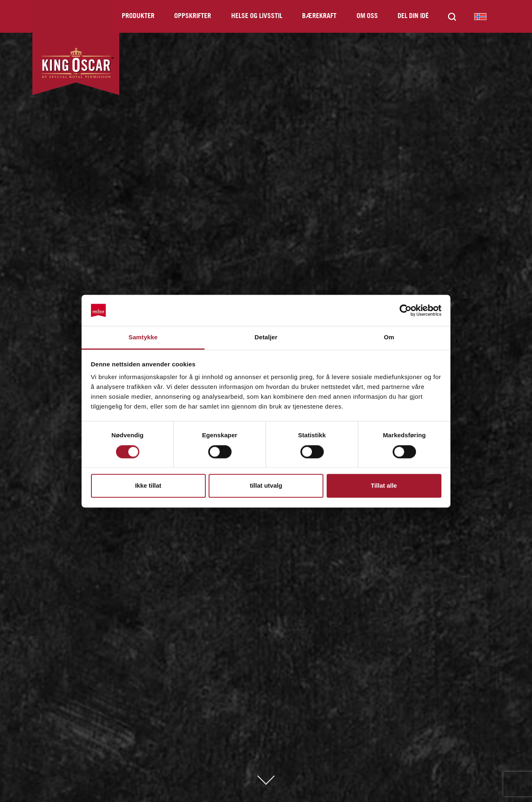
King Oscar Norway (480, 16)
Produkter (138, 16)
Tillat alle (384, 486)
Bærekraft (319, 16)
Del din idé (413, 16)
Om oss (367, 16)
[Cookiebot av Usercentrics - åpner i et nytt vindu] (406, 310)
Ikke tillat (148, 486)
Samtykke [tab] (143, 337)
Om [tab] (389, 337)
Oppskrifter (193, 16)
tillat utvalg (266, 486)
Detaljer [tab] (266, 337)
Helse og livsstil (257, 16)
